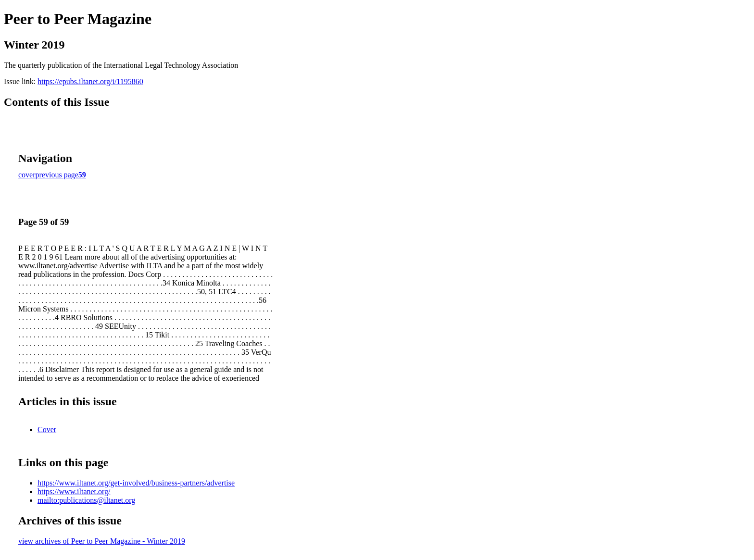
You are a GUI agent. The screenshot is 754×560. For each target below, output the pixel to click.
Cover (47, 429)
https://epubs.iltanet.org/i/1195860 (90, 81)
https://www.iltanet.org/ (74, 492)
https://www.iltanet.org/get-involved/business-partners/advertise (136, 483)
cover (27, 175)
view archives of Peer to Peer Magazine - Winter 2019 (102, 541)
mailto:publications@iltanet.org (86, 500)
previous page (57, 175)
